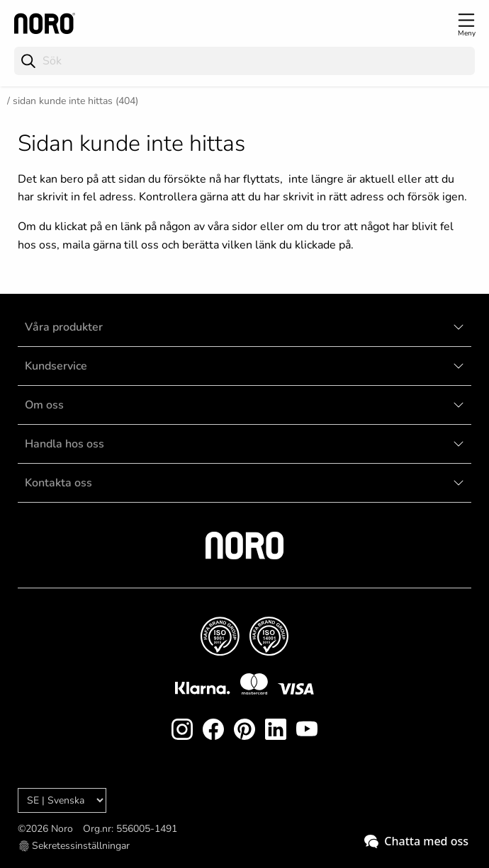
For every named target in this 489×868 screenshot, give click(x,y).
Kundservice (56, 366)
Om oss (44, 405)
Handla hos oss (64, 444)
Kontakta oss (58, 483)
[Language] (62, 800)
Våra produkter (64, 327)
